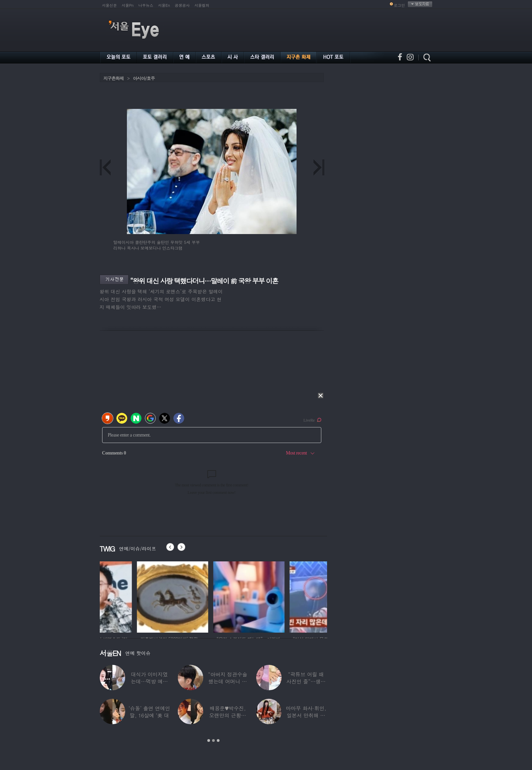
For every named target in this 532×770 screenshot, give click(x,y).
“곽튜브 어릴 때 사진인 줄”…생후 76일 (306, 681)
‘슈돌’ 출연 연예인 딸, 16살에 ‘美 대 (149, 712)
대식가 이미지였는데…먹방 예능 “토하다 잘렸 (149, 681)
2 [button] (213, 740)
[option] (135, 596)
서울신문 (110, 5)
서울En (164, 5)
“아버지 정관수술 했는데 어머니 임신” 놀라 (228, 681)
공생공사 (182, 5)
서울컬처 (202, 5)
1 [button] (209, 740)
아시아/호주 (144, 78)
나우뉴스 (146, 5)
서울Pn (128, 5)
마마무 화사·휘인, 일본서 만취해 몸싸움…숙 (306, 715)
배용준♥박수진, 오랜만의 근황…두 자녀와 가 (228, 715)
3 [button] (218, 740)
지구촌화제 (114, 78)
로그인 (400, 5)
